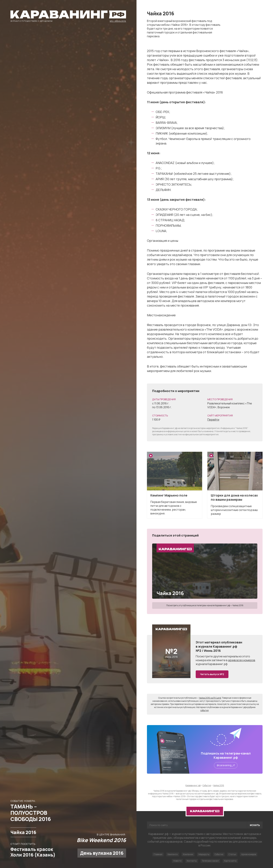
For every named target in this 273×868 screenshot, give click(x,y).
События (219, 854)
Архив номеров (249, 854)
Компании (188, 854)
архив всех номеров (242, 660)
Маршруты (204, 854)
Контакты (192, 861)
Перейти (213, 420)
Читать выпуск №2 (212, 674)
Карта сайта (230, 861)
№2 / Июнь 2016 (118, 21)
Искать (255, 825)
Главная (158, 854)
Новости (177, 861)
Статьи (232, 854)
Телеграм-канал (210, 861)
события (204, 710)
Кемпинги (173, 854)
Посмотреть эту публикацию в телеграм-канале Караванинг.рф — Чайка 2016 (205, 605)
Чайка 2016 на (210, 698)
